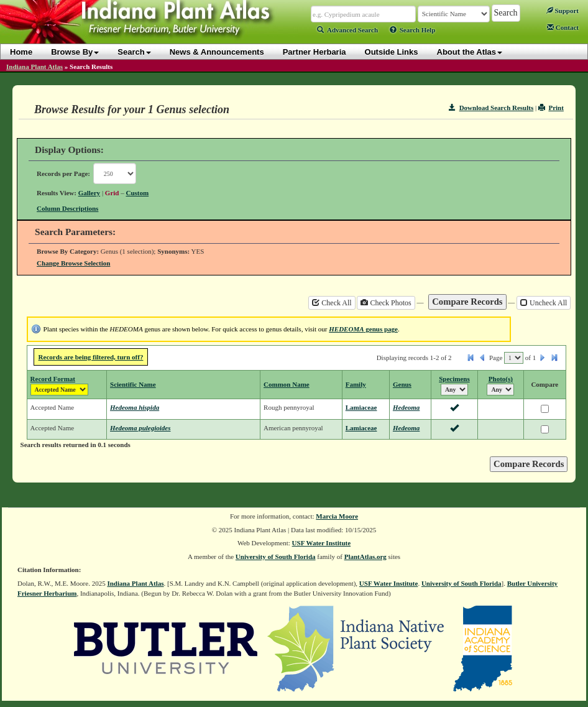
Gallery (89, 193)
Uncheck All (544, 303)
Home (21, 52)
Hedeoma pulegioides (140, 428)
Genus (402, 384)
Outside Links (392, 52)
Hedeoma (406, 407)
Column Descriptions (67, 208)
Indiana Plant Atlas (34, 67)
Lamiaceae (361, 407)
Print (551, 108)
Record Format (53, 379)
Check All (332, 303)
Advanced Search (347, 30)
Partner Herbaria (315, 52)
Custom (137, 193)
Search (134, 52)
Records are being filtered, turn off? (91, 357)
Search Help (413, 30)
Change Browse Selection (73, 263)
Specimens (454, 379)
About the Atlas (470, 52)
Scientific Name (133, 384)
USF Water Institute (322, 543)
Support (563, 11)
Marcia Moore (337, 516)
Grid (112, 193)
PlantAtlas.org (365, 557)
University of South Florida (276, 557)
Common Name (287, 384)
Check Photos (386, 303)
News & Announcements (217, 52)
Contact (563, 27)
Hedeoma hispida (135, 407)
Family (356, 384)
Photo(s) (501, 379)
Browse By (75, 52)
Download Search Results (491, 108)
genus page (363, 329)
